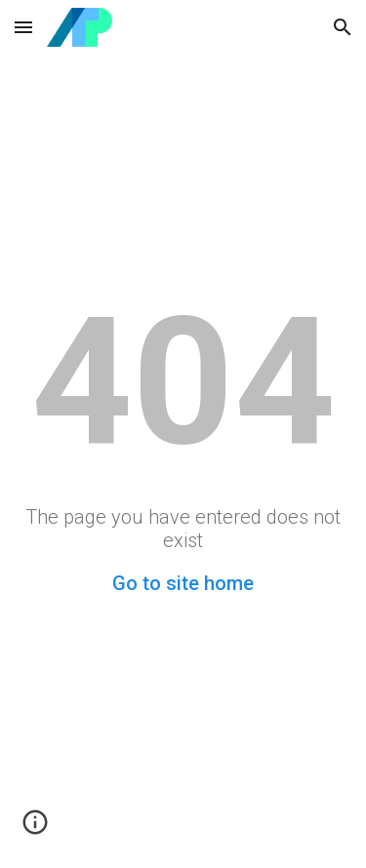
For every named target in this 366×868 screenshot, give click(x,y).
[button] (23, 27)
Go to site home (183, 583)
